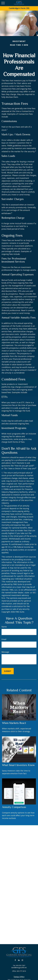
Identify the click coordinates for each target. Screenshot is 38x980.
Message (5, 652)
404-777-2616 (21, 971)
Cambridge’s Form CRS (19, 8)
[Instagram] (22, 960)
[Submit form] (8, 671)
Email (4, 639)
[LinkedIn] (19, 960)
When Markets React (14, 723)
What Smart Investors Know (18, 765)
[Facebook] (15, 960)
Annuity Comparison (14, 807)
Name (4, 627)
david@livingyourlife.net (19, 968)
